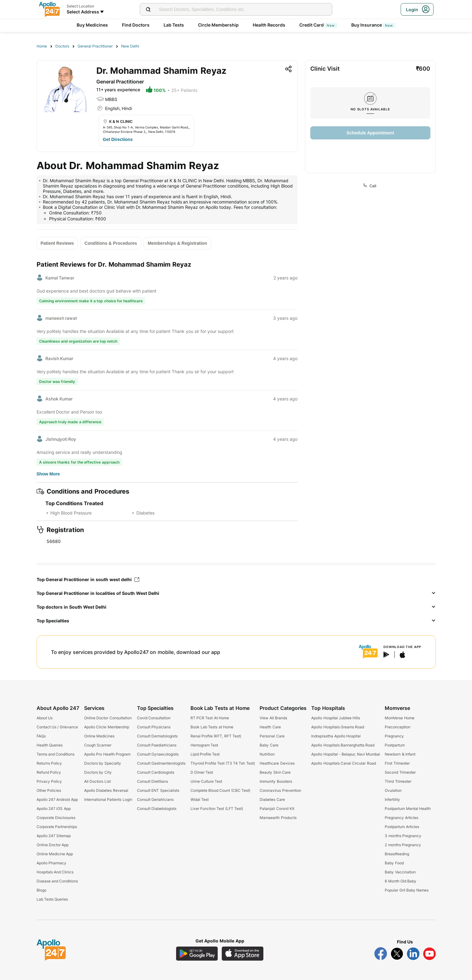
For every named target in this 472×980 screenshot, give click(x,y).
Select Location (80, 6)
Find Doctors (136, 25)
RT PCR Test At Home (210, 718)
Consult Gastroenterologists (161, 763)
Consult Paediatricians (157, 745)
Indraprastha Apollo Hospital (336, 736)
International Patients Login (108, 799)
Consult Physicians (154, 727)
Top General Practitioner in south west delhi (88, 579)
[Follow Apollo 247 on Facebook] (381, 954)
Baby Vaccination (400, 872)
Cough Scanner (98, 745)
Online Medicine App (55, 854)
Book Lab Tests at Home (212, 727)
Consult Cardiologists (156, 772)
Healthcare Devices (277, 763)
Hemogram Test (204, 745)
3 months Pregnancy (403, 836)
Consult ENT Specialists (158, 790)
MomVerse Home (399, 718)
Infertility (392, 799)
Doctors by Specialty (103, 763)
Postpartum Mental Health (408, 809)
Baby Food (394, 863)
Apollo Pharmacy (51, 863)
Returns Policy (49, 763)
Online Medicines (99, 736)
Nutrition (267, 754)
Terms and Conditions (56, 754)
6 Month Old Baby (401, 881)
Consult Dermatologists (157, 736)
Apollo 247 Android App (57, 799)
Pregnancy (394, 736)
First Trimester (397, 763)
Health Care (270, 727)
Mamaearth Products (278, 818)
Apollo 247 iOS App (54, 809)
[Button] (118, 139)
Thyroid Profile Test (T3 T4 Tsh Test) (223, 763)
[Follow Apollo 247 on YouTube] (429, 954)
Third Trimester (398, 781)
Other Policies (49, 790)
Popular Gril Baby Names (407, 890)
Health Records (269, 25)
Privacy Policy (49, 781)
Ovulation (393, 790)
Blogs (41, 890)
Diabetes (145, 513)
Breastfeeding (397, 854)
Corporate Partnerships (57, 827)
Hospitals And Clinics (55, 872)
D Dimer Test (202, 772)
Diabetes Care (272, 799)
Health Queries (50, 745)
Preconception (398, 727)
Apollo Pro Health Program (107, 754)
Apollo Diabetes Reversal (106, 790)
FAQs (41, 736)
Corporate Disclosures (56, 818)
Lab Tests (174, 25)
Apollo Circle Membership (107, 727)
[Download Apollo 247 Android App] (197, 954)
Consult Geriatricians (155, 799)
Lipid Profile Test (205, 754)
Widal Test (200, 799)
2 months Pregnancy (403, 845)
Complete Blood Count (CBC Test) (220, 790)
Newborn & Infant (400, 754)
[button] (236, 593)
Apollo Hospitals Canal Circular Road (343, 763)
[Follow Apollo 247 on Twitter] (397, 954)
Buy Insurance (373, 25)
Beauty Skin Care (275, 772)
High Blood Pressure (71, 513)
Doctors (62, 46)
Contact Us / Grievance (57, 727)
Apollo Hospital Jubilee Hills (336, 718)
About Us (45, 718)
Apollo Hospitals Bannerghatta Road (343, 745)
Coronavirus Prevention (280, 790)
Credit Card (318, 25)
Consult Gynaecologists (158, 754)
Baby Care (269, 745)
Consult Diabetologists (157, 809)
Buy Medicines (92, 25)
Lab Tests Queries (52, 899)
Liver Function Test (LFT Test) (217, 809)
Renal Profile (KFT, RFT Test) (216, 736)
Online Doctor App (53, 845)
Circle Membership (218, 25)
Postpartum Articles (402, 827)
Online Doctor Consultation (108, 718)
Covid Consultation (154, 718)
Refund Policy (49, 772)
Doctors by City (98, 772)
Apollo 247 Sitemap (54, 836)
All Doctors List (97, 781)
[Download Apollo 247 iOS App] (243, 954)
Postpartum (395, 745)
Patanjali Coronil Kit (277, 809)
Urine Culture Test (206, 781)
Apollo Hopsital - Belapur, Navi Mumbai (346, 754)
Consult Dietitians (152, 781)
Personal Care (272, 736)
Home (42, 46)
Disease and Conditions (57, 881)
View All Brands (273, 718)
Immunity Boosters (276, 781)
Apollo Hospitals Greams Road (338, 727)
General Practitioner (95, 46)
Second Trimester (400, 772)
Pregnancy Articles (401, 818)
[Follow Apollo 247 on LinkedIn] (413, 954)
